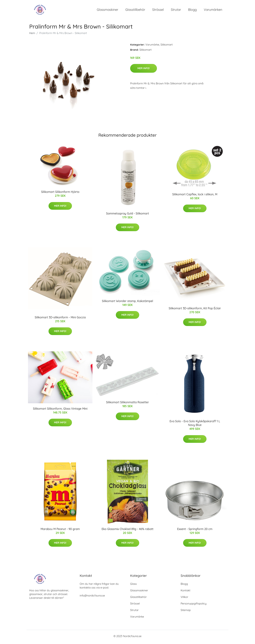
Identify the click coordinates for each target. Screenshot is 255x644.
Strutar (176, 11)
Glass (133, 586)
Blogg (192, 11)
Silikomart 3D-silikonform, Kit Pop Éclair (195, 310)
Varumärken (213, 11)
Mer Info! (144, 70)
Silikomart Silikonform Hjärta (60, 194)
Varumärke (152, 46)
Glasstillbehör (135, 11)
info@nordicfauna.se (92, 597)
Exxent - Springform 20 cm (195, 531)
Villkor (184, 599)
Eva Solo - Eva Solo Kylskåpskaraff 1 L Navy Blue (195, 425)
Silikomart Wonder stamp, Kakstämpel (127, 303)
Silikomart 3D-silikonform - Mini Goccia (60, 319)
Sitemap (186, 612)
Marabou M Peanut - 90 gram (60, 531)
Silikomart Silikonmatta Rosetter (127, 404)
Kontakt (185, 592)
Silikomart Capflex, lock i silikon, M (195, 196)
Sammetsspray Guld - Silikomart (127, 215)
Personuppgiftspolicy (194, 605)
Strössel (158, 11)
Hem (32, 35)
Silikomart (167, 46)
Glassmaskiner (108, 11)
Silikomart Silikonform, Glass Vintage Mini (60, 410)
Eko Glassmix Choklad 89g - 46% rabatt (128, 531)
